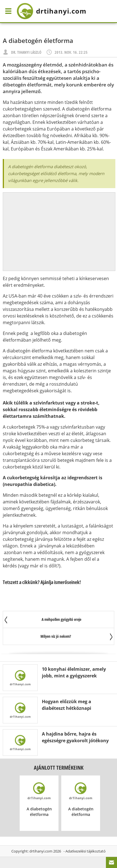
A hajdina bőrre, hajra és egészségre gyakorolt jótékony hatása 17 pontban (75, 741)
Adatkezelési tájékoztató (86, 851)
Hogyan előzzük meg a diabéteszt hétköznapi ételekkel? (67, 708)
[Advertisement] (59, 232)
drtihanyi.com (41, 851)
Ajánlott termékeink (59, 768)
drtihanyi (52, 11)
